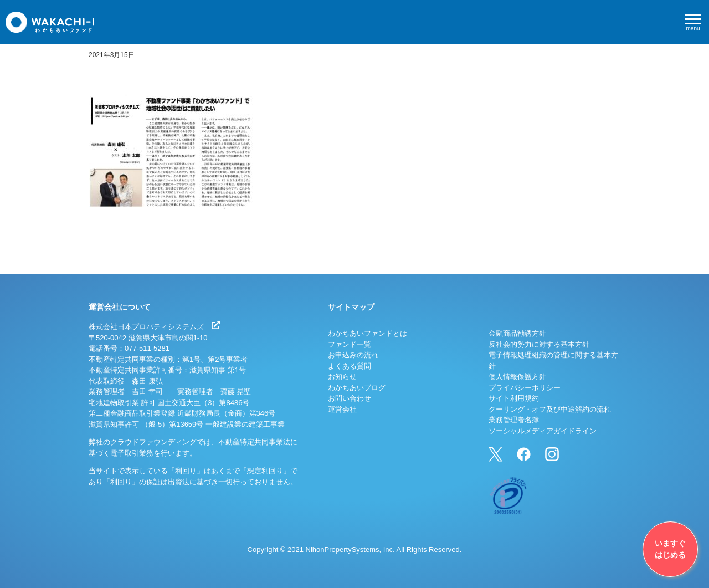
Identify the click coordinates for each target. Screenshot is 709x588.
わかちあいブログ (357, 388)
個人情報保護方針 (517, 377)
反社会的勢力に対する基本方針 (539, 344)
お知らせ (342, 377)
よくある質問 (350, 366)
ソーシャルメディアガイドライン (543, 431)
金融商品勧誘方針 (517, 333)
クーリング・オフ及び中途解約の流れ (550, 409)
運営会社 (342, 409)
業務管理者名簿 (514, 420)
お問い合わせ (350, 398)
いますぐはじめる (670, 549)
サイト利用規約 (514, 398)
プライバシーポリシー (525, 388)
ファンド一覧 (350, 344)
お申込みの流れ (353, 355)
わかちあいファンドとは (368, 333)
